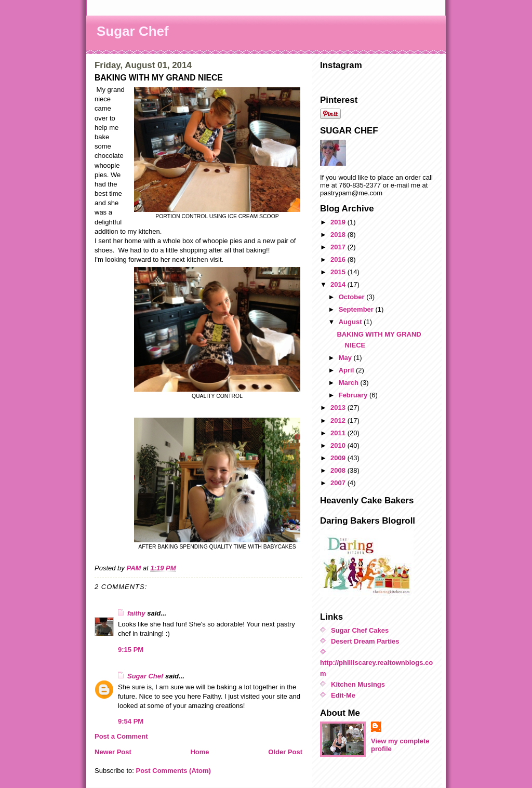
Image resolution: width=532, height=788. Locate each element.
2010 (339, 445)
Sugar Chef (133, 31)
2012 (339, 420)
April (347, 370)
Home (199, 752)
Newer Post (113, 752)
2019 (339, 222)
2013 (339, 408)
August (351, 322)
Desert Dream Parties (365, 641)
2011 (339, 433)
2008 (339, 470)
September (357, 309)
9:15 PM (131, 650)
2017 (339, 247)
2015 (339, 272)
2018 (339, 235)
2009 (339, 458)
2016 (339, 259)
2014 (339, 284)
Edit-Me (343, 695)
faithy (136, 613)
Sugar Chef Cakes (360, 630)
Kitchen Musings (358, 684)
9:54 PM (131, 721)
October (353, 297)
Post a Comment (121, 736)
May (346, 358)
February (354, 395)
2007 (339, 483)
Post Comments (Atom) (174, 771)
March (350, 383)
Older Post (285, 752)
